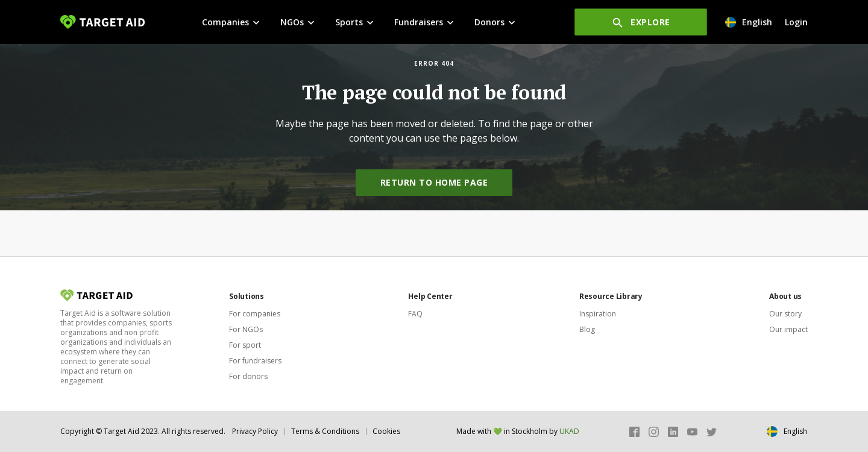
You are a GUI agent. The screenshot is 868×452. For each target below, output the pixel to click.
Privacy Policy (255, 431)
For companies (255, 314)
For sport (245, 345)
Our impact (788, 329)
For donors (248, 376)
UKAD (569, 431)
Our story (785, 314)
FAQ (415, 314)
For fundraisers (255, 361)
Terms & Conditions (325, 431)
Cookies (386, 431)
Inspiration (598, 314)
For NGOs (246, 329)
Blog (587, 329)
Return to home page (434, 182)
